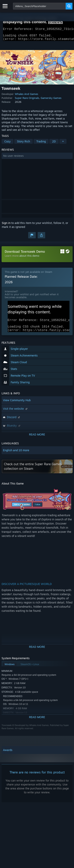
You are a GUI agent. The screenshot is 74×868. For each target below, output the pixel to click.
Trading (41, 144)
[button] (37, 158)
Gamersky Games (51, 100)
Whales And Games (26, 96)
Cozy (7, 144)
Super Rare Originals (27, 100)
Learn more (12, 258)
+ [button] (63, 144)
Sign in (6, 225)
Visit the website (16, 413)
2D (54, 144)
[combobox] (39, 6)
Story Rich (23, 144)
